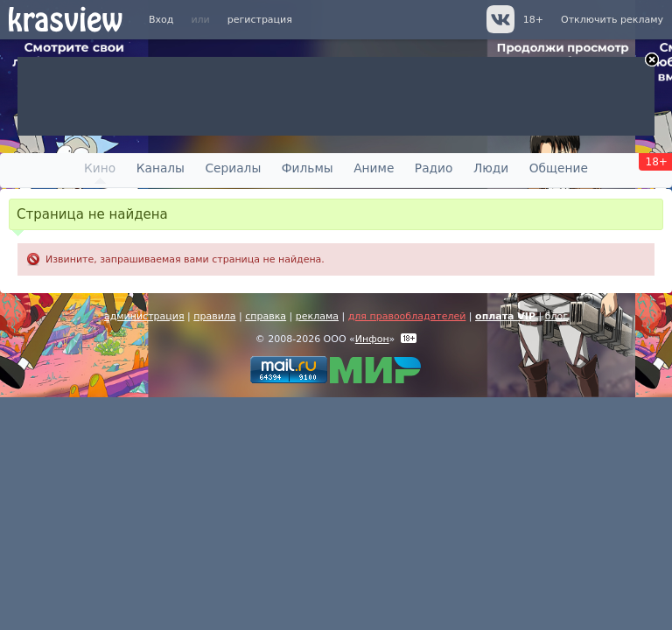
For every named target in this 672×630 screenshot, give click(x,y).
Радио (434, 168)
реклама (317, 316)
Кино (100, 168)
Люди (491, 168)
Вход (161, 20)
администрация (144, 316)
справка (266, 316)
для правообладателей (407, 316)
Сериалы (233, 168)
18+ (533, 20)
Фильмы (308, 168)
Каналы (161, 168)
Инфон (372, 339)
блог (556, 316)
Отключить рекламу (612, 20)
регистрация (260, 20)
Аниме (374, 168)
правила (214, 316)
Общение (559, 168)
